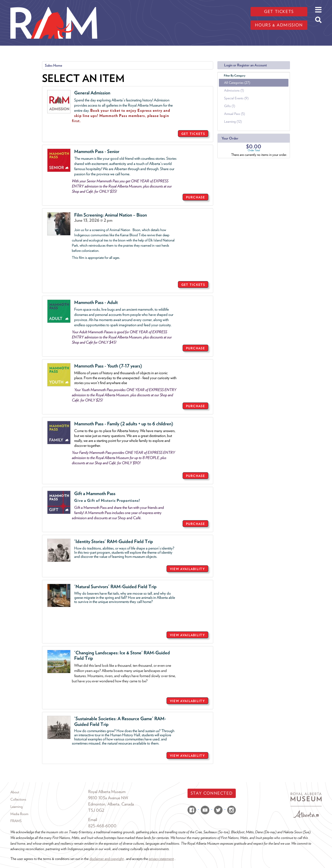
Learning (16, 807)
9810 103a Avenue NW (108, 798)
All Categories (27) (237, 83)
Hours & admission (279, 25)
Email (93, 820)
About (15, 792)
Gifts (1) (230, 106)
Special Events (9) (236, 98)
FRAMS (16, 821)
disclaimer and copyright (107, 859)
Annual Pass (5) (234, 114)
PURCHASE (195, 197)
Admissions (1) (234, 90)
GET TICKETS (193, 134)
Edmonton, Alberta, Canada (111, 804)
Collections (18, 799)
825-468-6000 (102, 826)
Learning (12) (233, 121)
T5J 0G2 (96, 810)
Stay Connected (212, 793)
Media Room (19, 814)
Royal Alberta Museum (107, 792)
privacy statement (161, 859)
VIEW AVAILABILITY (187, 569)
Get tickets (279, 12)
